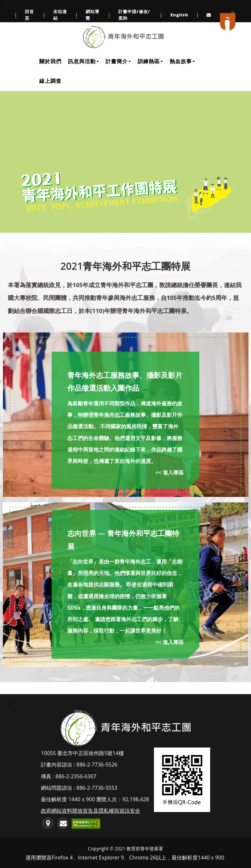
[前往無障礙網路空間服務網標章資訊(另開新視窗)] (86, 823)
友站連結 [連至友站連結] (60, 15)
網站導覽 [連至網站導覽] (92, 15)
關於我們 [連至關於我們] (50, 61)
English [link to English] (179, 15)
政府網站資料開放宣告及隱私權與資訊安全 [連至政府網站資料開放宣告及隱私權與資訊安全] (91, 811)
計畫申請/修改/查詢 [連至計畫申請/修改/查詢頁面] (134, 15)
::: (2, 247)
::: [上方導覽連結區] (2, 4)
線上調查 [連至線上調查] (50, 81)
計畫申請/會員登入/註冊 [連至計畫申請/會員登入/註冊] (228, 19)
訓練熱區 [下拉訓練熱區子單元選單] (150, 61)
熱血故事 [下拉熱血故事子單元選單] (182, 61)
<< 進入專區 (169, 472)
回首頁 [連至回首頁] (29, 15)
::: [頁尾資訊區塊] (9, 704)
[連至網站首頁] (123, 37)
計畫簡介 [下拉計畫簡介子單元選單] (118, 61)
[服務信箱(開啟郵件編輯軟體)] (63, 824)
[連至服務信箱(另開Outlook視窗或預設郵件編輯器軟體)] (209, 15)
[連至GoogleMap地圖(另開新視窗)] (48, 824)
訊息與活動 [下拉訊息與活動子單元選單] (84, 61)
